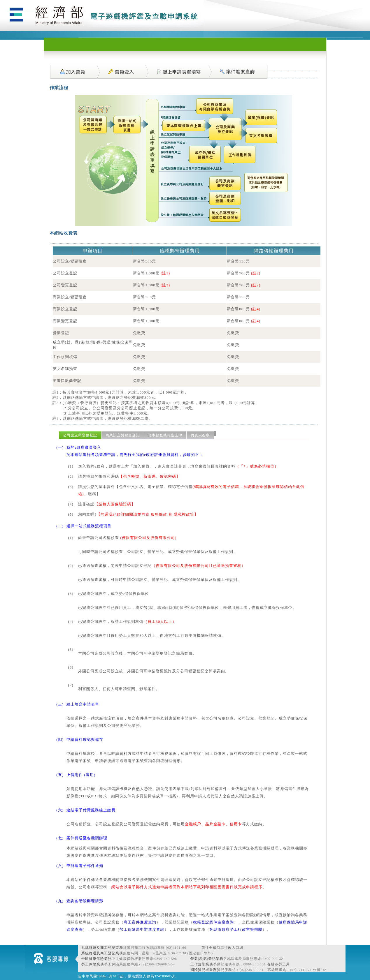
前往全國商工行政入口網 (222, 948)
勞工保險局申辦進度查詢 (142, 929)
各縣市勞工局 (278, 964)
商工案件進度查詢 (140, 922)
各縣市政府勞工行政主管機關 (236, 929)
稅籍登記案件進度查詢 (213, 922)
